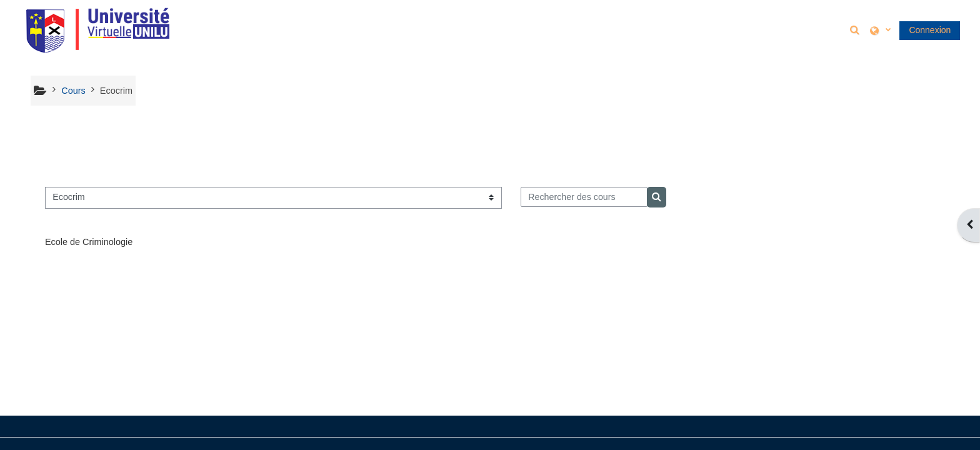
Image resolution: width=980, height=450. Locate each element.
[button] (856, 30)
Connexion (930, 30)
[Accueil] (97, 29)
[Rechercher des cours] (584, 197)
